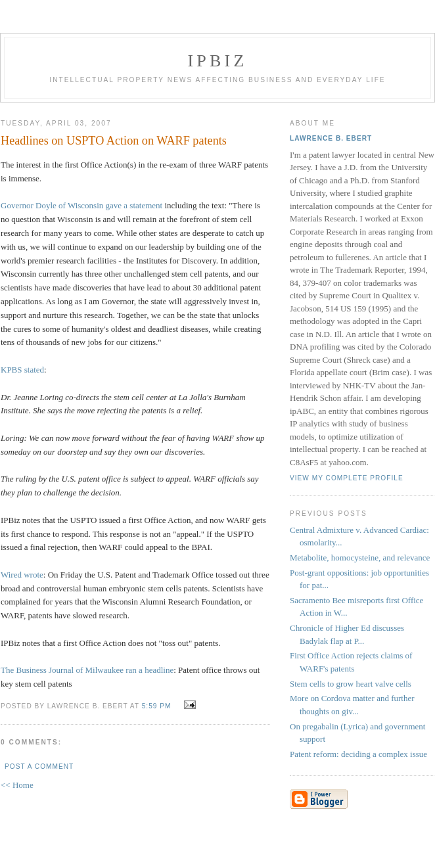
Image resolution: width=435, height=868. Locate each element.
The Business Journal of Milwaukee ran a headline (87, 670)
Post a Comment (39, 766)
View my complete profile (347, 478)
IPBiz (218, 61)
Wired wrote (22, 575)
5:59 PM (157, 706)
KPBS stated (22, 370)
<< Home (17, 785)
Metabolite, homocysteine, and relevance (360, 558)
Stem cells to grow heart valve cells (351, 684)
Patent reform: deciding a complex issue (358, 754)
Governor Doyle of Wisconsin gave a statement (81, 205)
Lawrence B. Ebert (331, 138)
